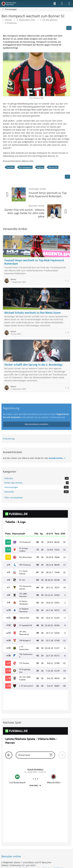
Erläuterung (9, 439)
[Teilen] (69, 28)
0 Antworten (11, 23)
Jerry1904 (42, 801)
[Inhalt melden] (67, 177)
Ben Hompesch (25, 167)
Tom (50, 801)
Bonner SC (53, 167)
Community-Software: (36, 824)
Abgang (40, 167)
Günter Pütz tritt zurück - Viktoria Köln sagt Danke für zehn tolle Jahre (24, 213)
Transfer (10, 167)
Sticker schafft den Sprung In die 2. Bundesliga (33, 365)
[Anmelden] (62, 4)
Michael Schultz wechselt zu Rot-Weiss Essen (32, 313)
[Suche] (55, 4)
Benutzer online (11, 789)
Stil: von (36, 828)
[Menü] (69, 4)
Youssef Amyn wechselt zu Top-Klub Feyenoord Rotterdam (48, 195)
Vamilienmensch (10, 801)
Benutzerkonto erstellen (37, 424)
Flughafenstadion (28, 801)
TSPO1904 (59, 801)
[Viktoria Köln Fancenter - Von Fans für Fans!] (11, 4)
